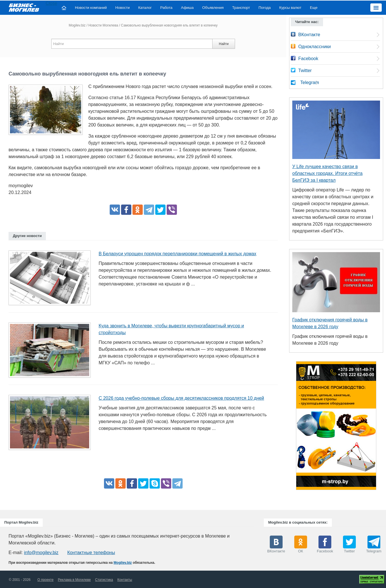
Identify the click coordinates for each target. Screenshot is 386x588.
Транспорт (241, 8)
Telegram (310, 82)
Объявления (213, 8)
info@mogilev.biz (41, 553)
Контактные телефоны (91, 553)
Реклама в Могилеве (74, 580)
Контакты (125, 580)
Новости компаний (91, 8)
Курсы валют (290, 8)
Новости (122, 8)
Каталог (145, 8)
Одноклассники (314, 47)
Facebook (308, 59)
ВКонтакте (309, 35)
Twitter (305, 71)
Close (51, 3)
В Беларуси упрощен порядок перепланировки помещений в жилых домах (177, 254)
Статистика (104, 580)
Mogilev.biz (77, 25)
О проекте (45, 580)
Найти (224, 44)
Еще (314, 8)
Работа (166, 8)
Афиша (187, 8)
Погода (265, 8)
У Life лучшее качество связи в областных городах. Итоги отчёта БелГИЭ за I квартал (327, 173)
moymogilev (21, 186)
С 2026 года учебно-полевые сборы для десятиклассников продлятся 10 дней (181, 398)
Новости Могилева (103, 25)
